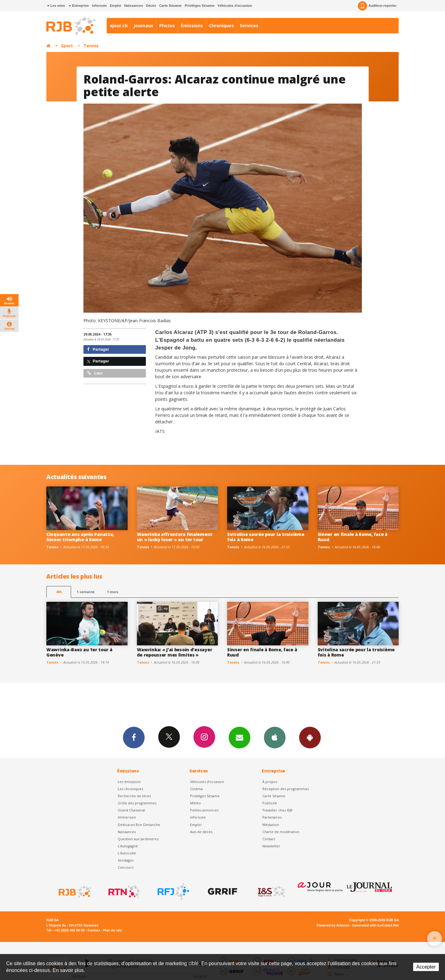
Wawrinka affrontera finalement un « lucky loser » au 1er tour (175, 537)
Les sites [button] (56, 6)
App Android (310, 737)
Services (249, 26)
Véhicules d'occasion (235, 6)
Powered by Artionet (333, 925)
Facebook (134, 737)
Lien (95, 373)
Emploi (115, 6)
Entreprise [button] (79, 6)
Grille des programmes (137, 803)
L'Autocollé (127, 853)
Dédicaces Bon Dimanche (139, 825)
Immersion (127, 817)
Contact (269, 839)
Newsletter (271, 846)
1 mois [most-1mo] (113, 592)
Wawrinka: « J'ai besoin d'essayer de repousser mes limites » (175, 652)
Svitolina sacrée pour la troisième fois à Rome (266, 537)
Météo (195, 803)
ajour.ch (119, 26)
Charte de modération (281, 832)
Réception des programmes (286, 789)
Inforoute (100, 6)
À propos (270, 782)
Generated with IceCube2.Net (375, 925)
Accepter (426, 967)
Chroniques (221, 26)
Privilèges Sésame (200, 6)
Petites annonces (204, 810)
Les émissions (129, 782)
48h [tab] (59, 592)
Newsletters (239, 737)
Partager (98, 349)
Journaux (143, 26)
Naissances (134, 6)
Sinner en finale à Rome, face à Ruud (353, 537)
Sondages (126, 860)
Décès (151, 6)
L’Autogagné (128, 846)
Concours (126, 867)
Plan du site (112, 930)
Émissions (192, 26)
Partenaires (272, 817)
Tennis (91, 46)
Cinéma (196, 789)
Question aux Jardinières (138, 839)
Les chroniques (130, 789)
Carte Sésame (170, 6)
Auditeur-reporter (377, 6)
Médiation (271, 825)
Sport (67, 46)
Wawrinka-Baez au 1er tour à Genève (79, 652)
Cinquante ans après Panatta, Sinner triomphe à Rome (80, 537)
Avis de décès (201, 832)
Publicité (270, 803)
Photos (167, 26)
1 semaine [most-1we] (86, 592)
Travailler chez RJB (277, 810)
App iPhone (275, 737)
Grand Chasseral (131, 810)
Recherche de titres (134, 796)
